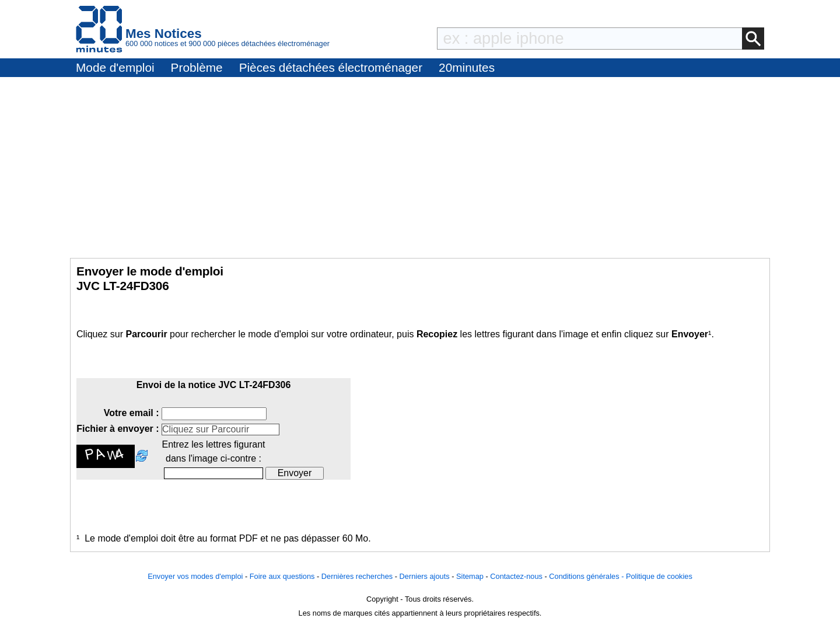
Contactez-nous (516, 576)
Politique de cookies (659, 576)
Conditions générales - (587, 576)
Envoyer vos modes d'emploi (195, 576)
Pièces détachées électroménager (331, 67)
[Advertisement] (420, 165)
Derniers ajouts (425, 576)
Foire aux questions (282, 576)
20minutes (467, 67)
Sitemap (470, 576)
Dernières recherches (357, 576)
